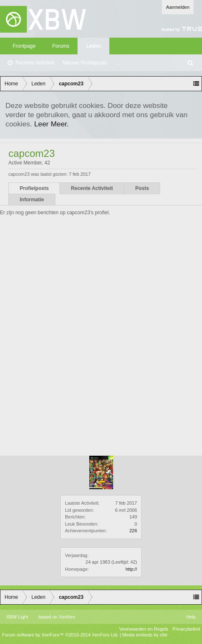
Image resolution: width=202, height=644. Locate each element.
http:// (131, 569)
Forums (61, 46)
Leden (93, 46)
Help (191, 617)
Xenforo (67, 617)
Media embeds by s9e (145, 635)
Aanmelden (178, 7)
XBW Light (17, 617)
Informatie (32, 200)
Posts (142, 188)
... (117, 63)
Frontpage (24, 46)
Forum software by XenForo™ (60, 635)
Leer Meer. (51, 124)
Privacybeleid (186, 629)
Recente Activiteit (35, 63)
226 (133, 531)
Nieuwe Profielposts (85, 63)
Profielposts (34, 188)
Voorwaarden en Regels (144, 629)
